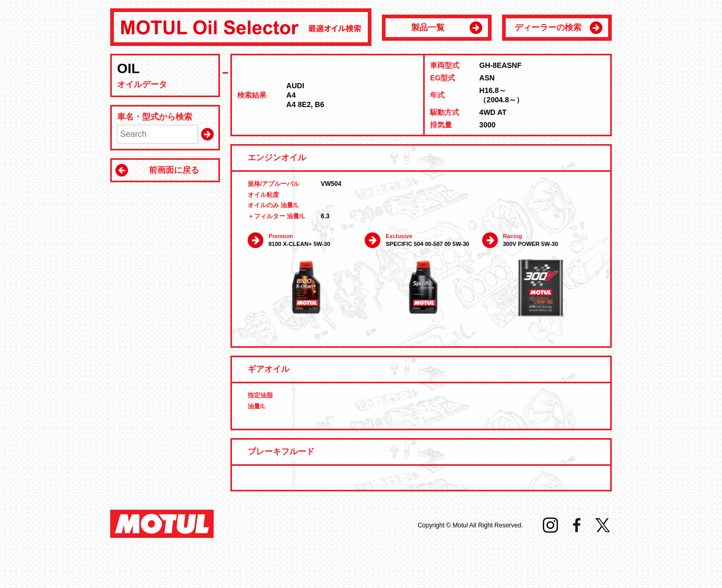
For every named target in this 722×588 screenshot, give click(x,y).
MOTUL (162, 524)
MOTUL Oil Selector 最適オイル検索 (241, 27)
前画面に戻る (174, 170)
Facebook (577, 525)
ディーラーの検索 (548, 27)
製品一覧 (428, 27)
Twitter (603, 525)
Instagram (550, 525)
